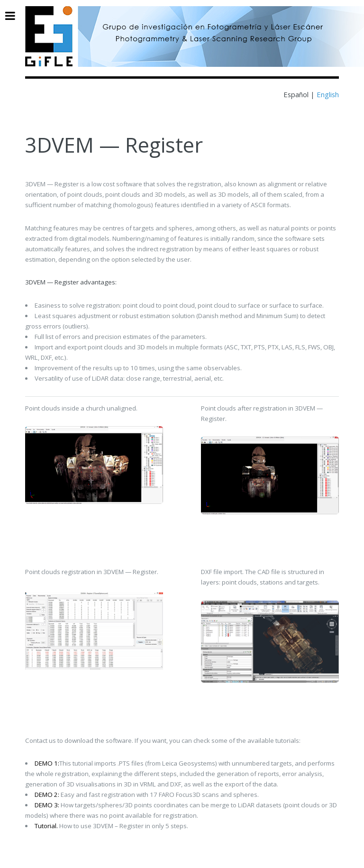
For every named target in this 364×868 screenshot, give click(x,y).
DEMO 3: (47, 805)
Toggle (15, 16)
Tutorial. (46, 826)
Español (297, 94)
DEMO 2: (47, 795)
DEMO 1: (47, 763)
